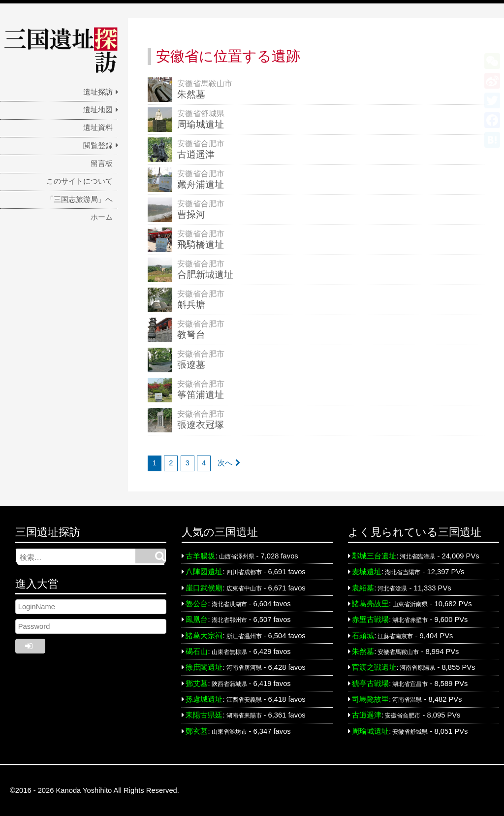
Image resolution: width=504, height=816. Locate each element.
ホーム (102, 217)
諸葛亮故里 (370, 604)
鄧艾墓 (197, 684)
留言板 (102, 163)
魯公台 (197, 604)
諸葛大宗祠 (204, 636)
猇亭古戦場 (370, 684)
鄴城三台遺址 (374, 556)
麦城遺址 (367, 572)
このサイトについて (79, 181)
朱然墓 (363, 652)
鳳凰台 (197, 620)
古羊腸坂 (200, 556)
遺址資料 (98, 128)
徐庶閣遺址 (204, 667)
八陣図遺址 (204, 572)
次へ (225, 463)
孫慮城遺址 (204, 699)
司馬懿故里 (370, 699)
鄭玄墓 (197, 731)
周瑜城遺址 (370, 731)
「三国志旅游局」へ (79, 199)
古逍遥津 (367, 715)
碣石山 (197, 652)
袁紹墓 (363, 588)
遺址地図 (98, 110)
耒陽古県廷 (204, 715)
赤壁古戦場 (370, 620)
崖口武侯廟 (204, 588)
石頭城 (363, 636)
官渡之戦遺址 (374, 667)
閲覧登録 (98, 146)
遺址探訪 (98, 92)
